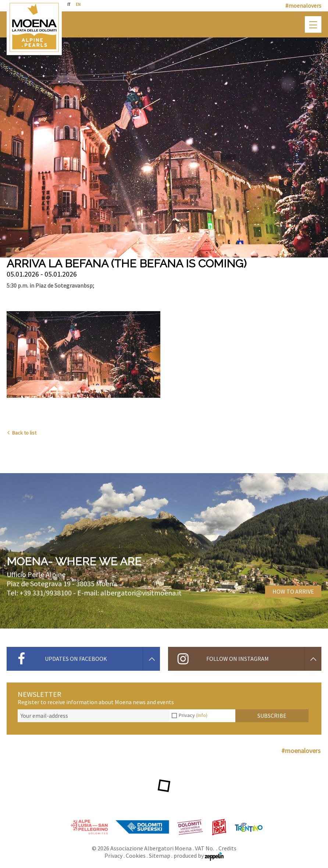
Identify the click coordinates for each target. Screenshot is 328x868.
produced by (199, 856)
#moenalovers (303, 6)
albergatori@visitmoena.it (141, 593)
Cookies (136, 856)
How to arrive (293, 591)
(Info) (202, 715)
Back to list (22, 433)
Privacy (193, 715)
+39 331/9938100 (46, 593)
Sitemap (160, 856)
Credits (227, 848)
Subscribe (272, 716)
